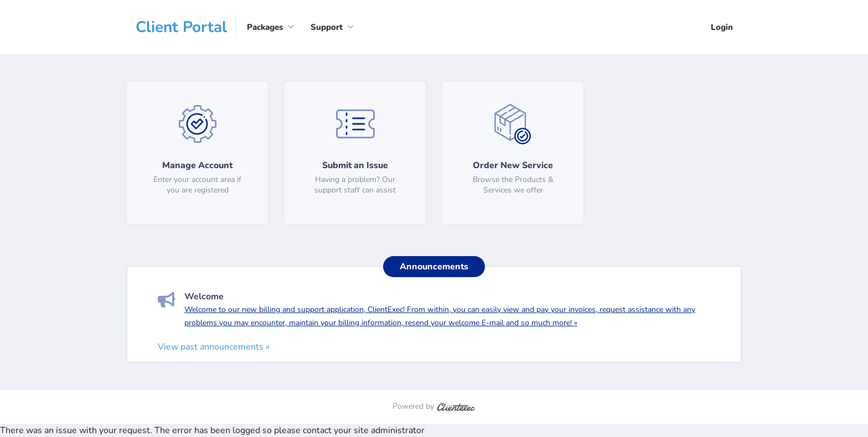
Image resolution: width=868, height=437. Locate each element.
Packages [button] (265, 27)
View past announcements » (214, 347)
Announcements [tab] (434, 267)
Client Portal (181, 27)
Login (722, 27)
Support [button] (327, 27)
